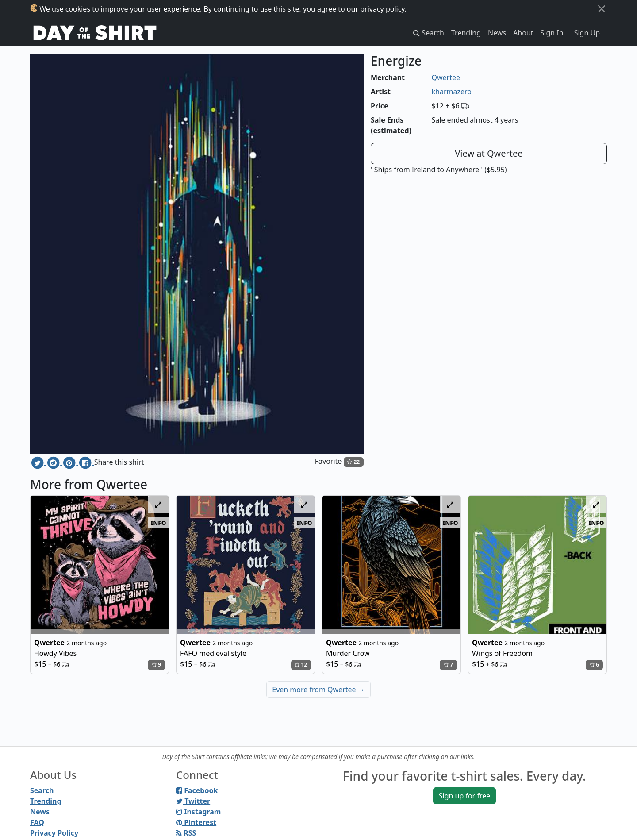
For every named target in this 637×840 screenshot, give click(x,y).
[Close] (602, 9)
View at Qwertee (489, 153)
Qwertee (446, 77)
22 (353, 462)
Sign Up (587, 33)
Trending (466, 33)
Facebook (197, 790)
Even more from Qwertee (318, 690)
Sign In (552, 33)
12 (301, 665)
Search (42, 790)
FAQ (37, 822)
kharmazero (452, 92)
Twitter (193, 801)
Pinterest (196, 822)
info (159, 522)
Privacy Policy (54, 833)
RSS (186, 833)
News (497, 33)
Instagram (198, 812)
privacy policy (382, 9)
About (523, 33)
